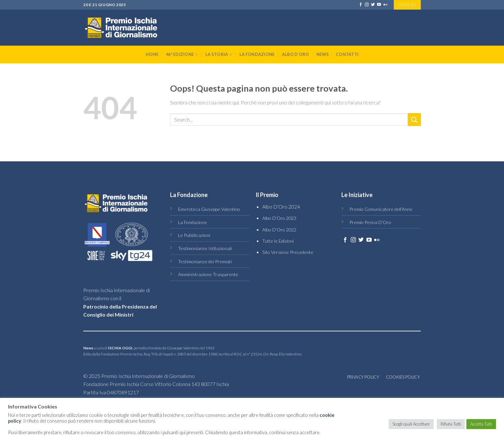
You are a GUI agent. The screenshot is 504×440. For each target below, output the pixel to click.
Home (152, 54)
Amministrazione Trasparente (208, 274)
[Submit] (414, 119)
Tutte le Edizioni (278, 241)
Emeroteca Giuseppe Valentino (209, 209)
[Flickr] (385, 5)
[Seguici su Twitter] (373, 5)
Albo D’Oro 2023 (279, 218)
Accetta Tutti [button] (481, 424)
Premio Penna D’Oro (370, 222)
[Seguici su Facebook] (361, 5)
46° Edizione (182, 54)
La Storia (219, 54)
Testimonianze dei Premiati (205, 261)
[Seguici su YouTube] (379, 5)
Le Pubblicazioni (194, 235)
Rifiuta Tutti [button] (451, 424)
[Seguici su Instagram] (367, 5)
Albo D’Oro (296, 54)
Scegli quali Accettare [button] (411, 424)
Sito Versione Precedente (288, 252)
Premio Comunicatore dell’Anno (381, 209)
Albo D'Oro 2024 (281, 207)
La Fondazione (257, 54)
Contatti (347, 54)
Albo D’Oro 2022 (279, 230)
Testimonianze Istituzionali (205, 248)
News (323, 54)
